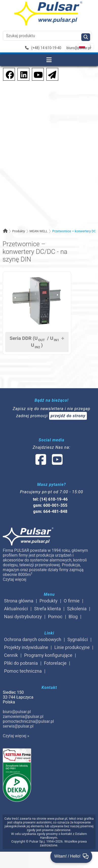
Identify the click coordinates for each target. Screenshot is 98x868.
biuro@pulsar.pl (79, 48)
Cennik (11, 655)
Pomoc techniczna (23, 671)
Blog (73, 617)
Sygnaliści (78, 639)
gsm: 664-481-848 (50, 511)
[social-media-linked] (49, 463)
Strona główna (19, 601)
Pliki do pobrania (21, 663)
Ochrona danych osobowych (33, 639)
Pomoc (55, 617)
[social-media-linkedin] (21, 74)
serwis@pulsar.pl (18, 726)
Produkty (19, 231)
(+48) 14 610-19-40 (43, 48)
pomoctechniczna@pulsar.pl (28, 721)
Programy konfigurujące (48, 655)
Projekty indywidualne (26, 647)
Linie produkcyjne (72, 647)
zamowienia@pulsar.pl (23, 717)
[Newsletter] (51, 74)
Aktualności (16, 609)
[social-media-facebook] (7, 74)
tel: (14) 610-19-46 (50, 499)
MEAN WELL (38, 231)
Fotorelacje (55, 663)
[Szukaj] (86, 37)
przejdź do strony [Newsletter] (68, 416)
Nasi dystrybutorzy (23, 617)
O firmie (72, 601)
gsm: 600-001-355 (50, 505)
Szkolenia (77, 609)
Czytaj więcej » (16, 736)
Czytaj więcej (15, 579)
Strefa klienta (48, 609)
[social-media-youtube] (37, 74)
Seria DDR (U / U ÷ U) (37, 342)
